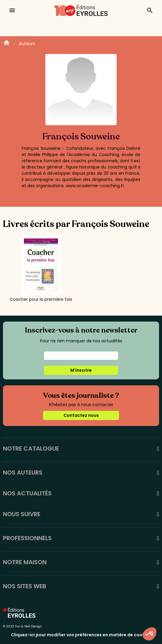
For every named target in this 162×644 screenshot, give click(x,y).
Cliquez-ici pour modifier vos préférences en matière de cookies (81, 635)
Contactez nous (81, 415)
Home (7, 44)
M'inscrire (81, 370)
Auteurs (27, 44)
